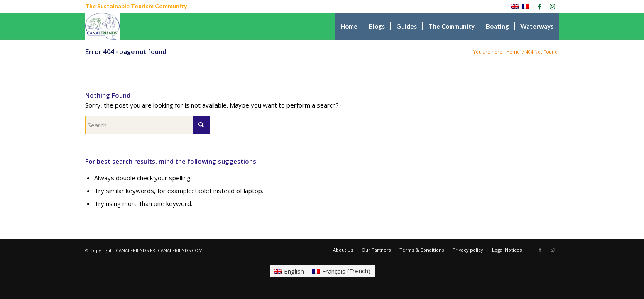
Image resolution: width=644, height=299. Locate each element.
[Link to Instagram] (553, 6)
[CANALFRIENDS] (102, 26)
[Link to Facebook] (540, 6)
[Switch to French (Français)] (341, 271)
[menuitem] (349, 26)
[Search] (147, 125)
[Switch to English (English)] (289, 271)
